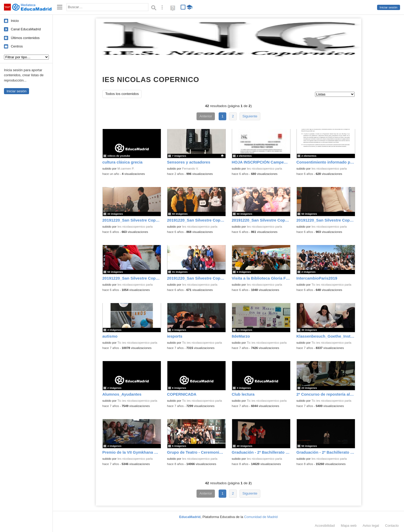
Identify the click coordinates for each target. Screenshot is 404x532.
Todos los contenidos (122, 94)
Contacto (392, 526)
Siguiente (250, 116)
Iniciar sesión (389, 7)
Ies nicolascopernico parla (265, 169)
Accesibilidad (325, 526)
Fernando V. (191, 169)
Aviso (371, 526)
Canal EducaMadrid (26, 29)
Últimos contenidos (25, 38)
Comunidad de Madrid (261, 517)
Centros (17, 46)
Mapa (349, 526)
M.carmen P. (126, 169)
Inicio (15, 21)
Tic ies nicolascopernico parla (331, 285)
